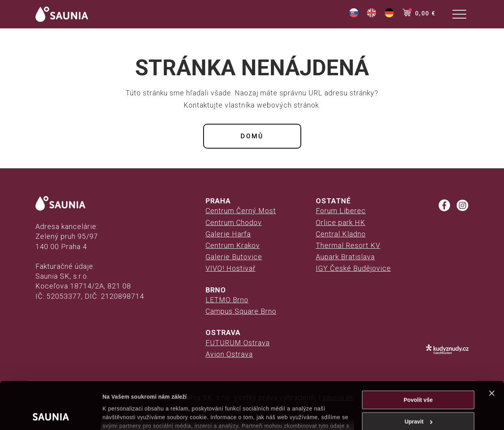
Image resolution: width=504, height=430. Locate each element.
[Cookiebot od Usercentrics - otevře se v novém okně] (51, 415)
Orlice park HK (341, 222)
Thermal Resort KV (348, 245)
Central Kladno (341, 234)
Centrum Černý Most (241, 211)
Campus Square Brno (241, 311)
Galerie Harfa (228, 234)
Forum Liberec (341, 211)
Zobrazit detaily (123, 415)
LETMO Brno (227, 300)
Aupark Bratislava (345, 257)
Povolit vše (418, 356)
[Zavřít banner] (492, 349)
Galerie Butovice (234, 257)
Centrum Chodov (234, 222)
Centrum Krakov (233, 245)
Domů (252, 136)
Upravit (418, 377)
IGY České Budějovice (353, 268)
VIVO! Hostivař (231, 268)
